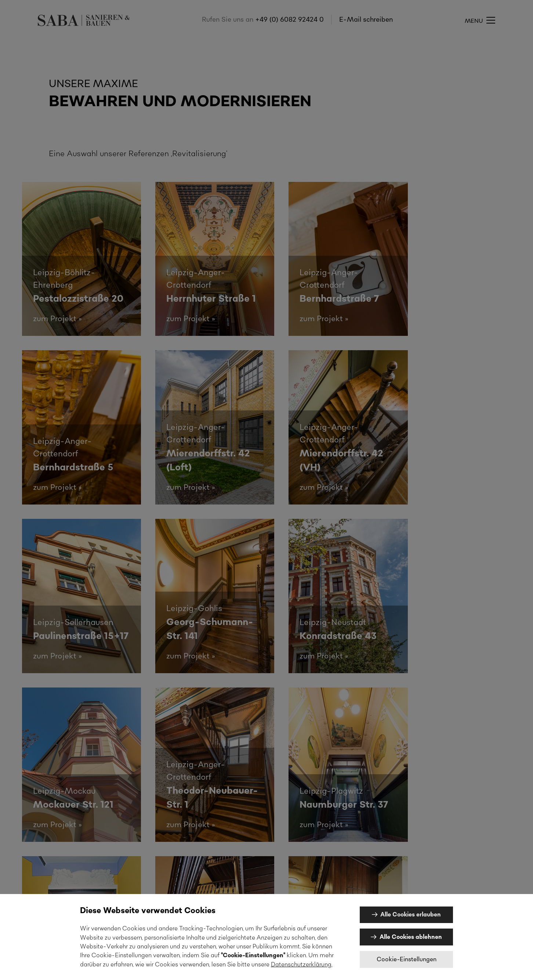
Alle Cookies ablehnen (411, 937)
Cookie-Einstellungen (407, 959)
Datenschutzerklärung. (302, 965)
